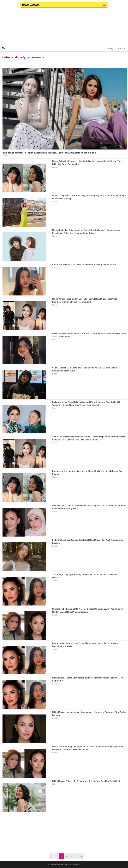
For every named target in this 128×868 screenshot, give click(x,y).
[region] (64, 26)
